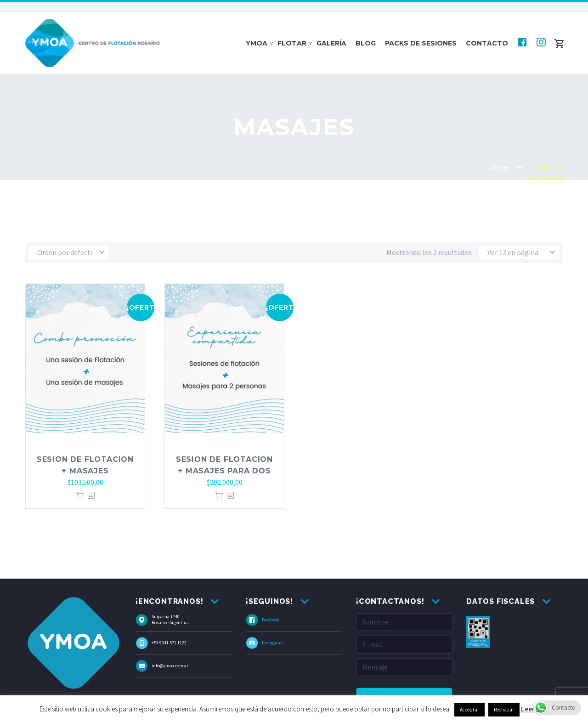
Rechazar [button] (504, 710)
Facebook (271, 620)
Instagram (272, 643)
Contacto (487, 43)
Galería (331, 43)
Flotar (292, 43)
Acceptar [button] (469, 710)
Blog (366, 43)
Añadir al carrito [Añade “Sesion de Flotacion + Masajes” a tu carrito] (80, 496)
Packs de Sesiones (421, 43)
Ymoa (257, 43)
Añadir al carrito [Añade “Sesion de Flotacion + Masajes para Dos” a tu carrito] (219, 496)
